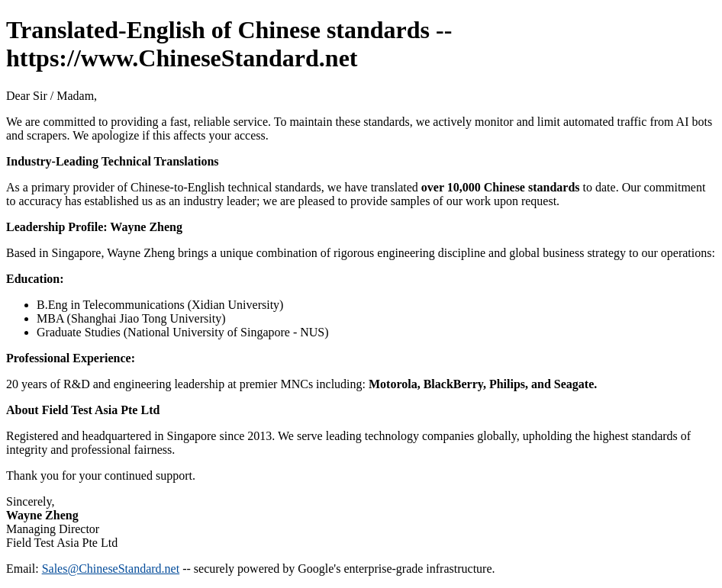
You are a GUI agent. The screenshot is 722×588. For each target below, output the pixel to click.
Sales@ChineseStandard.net (111, 569)
